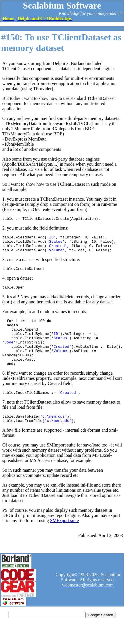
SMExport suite (64, 539)
